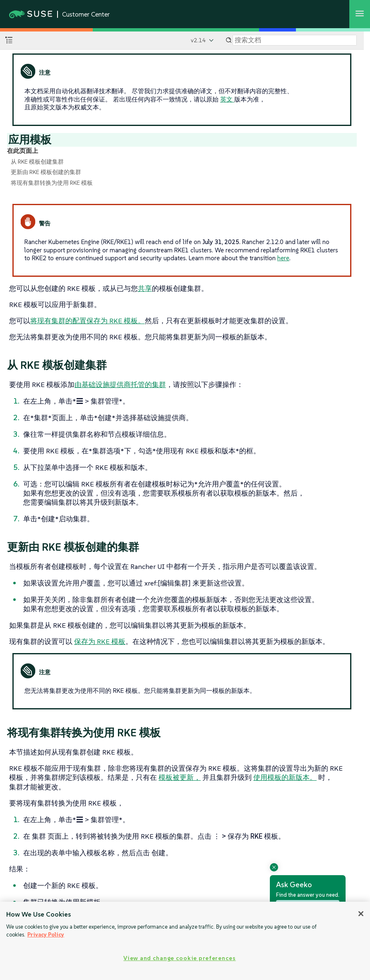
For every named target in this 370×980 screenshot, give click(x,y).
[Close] (361, 914)
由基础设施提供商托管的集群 (120, 385)
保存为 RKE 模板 (100, 641)
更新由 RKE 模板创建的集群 (46, 172)
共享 (145, 288)
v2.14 (198, 40)
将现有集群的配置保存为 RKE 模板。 (88, 321)
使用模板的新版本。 (285, 777)
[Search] (295, 40)
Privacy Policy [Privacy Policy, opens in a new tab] (46, 935)
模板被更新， (180, 777)
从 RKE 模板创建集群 (37, 162)
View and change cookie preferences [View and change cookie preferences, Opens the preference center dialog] (179, 958)
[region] (185, 941)
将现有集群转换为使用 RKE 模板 (52, 183)
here (283, 258)
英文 (227, 99)
